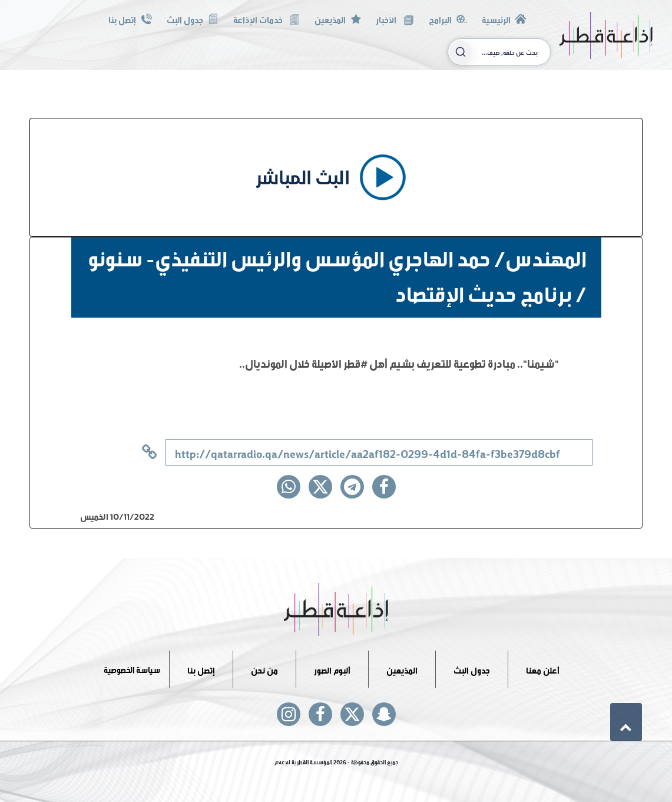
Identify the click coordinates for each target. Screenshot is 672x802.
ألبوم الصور (332, 669)
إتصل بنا (130, 19)
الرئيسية (504, 19)
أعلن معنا (543, 669)
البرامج (448, 19)
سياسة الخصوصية (132, 669)
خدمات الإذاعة (267, 19)
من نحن (264, 669)
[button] (626, 722)
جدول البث (193, 19)
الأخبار (395, 19)
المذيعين (338, 19)
